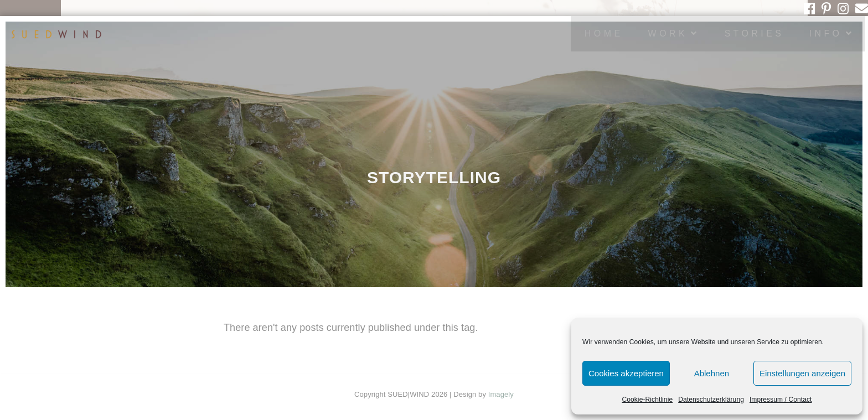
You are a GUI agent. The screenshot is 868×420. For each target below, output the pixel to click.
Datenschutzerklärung (711, 400)
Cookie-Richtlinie (647, 400)
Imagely (501, 394)
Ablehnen (712, 373)
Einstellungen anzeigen (802, 373)
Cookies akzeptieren (626, 373)
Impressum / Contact (781, 400)
